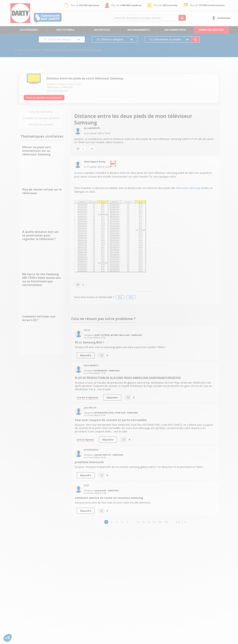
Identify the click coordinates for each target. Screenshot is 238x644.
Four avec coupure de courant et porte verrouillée (111, 419)
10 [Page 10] (138, 520)
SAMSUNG (67, 87)
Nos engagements (139, 30)
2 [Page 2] (112, 520)
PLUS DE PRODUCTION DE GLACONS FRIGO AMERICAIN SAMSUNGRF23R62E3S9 (128, 376)
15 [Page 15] (143, 520)
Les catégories (29, 30)
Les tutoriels (33, 50)
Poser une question (211, 30)
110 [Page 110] (166, 520)
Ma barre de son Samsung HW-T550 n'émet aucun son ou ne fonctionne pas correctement (41, 278)
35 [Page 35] (154, 520)
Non (131, 296)
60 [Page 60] (160, 520)
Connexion (224, 18)
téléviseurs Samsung (188, 186)
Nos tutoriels (65, 30)
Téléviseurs (53, 87)
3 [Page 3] (117, 520)
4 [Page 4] (122, 520)
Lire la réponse (85, 438)
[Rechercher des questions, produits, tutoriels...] (182, 18)
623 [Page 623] (178, 520)
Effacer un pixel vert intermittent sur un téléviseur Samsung (37, 149)
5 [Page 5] (127, 520)
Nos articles (102, 30)
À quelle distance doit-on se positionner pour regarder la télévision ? (40, 234)
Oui (120, 296)
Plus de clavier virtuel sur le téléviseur (42, 190)
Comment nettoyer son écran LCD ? (39, 317)
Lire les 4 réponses (87, 396)
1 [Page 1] (106, 520)
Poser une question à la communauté (44, 96)
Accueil (19, 50)
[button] (185, 520)
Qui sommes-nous (175, 30)
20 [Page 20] (149, 520)
